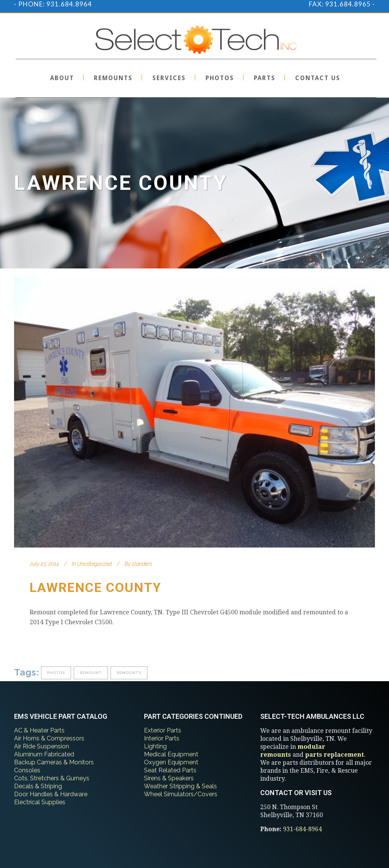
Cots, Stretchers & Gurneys (52, 778)
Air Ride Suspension (42, 746)
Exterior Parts (163, 730)
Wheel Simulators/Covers (181, 794)
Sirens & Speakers (169, 778)
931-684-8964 (302, 829)
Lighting (155, 746)
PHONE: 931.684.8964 (55, 4)
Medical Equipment (171, 754)
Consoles (27, 770)
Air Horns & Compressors (49, 738)
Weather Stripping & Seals (180, 786)
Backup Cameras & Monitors (54, 762)
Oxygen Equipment (171, 762)
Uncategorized (94, 564)
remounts (129, 673)
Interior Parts (162, 738)
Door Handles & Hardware (51, 794)
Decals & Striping (38, 786)
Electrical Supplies (40, 802)
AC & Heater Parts (39, 730)
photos (56, 673)
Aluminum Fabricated (44, 754)
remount (91, 673)
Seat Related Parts (170, 770)
